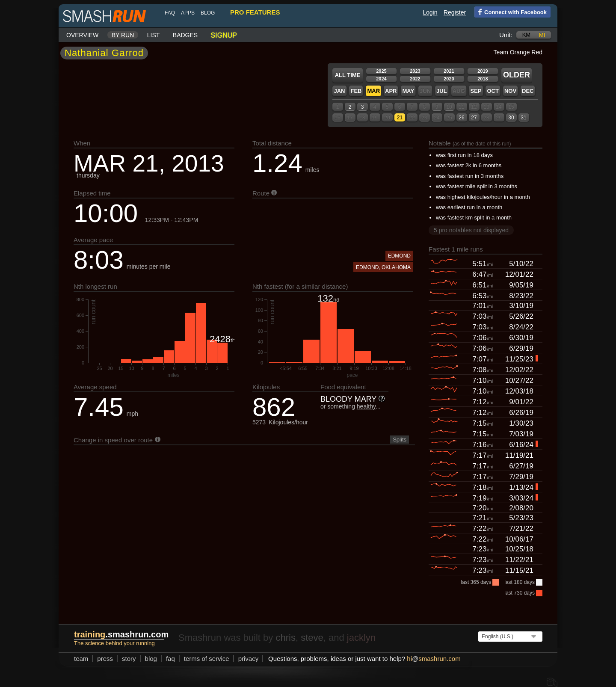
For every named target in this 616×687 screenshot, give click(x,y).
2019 (483, 71)
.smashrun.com (121, 634)
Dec (528, 91)
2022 (415, 79)
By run (123, 35)
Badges (185, 35)
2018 (483, 79)
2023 (415, 71)
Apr (391, 91)
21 (400, 118)
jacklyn (361, 638)
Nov (510, 91)
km (527, 35)
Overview (82, 35)
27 (474, 118)
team (81, 659)
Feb (356, 91)
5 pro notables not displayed (471, 230)
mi (542, 35)
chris (285, 638)
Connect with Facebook (511, 12)
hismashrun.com (434, 659)
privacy (249, 659)
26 (461, 118)
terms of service (207, 659)
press (105, 659)
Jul (442, 91)
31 (523, 118)
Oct (493, 91)
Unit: (506, 35)
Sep (476, 91)
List (154, 35)
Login (430, 12)
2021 (449, 71)
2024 (381, 79)
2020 (449, 79)
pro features (255, 12)
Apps (188, 13)
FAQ (170, 13)
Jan (339, 91)
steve (312, 638)
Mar (373, 91)
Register (455, 12)
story (129, 659)
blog (208, 13)
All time (348, 75)
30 (511, 118)
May (408, 91)
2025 (381, 71)
